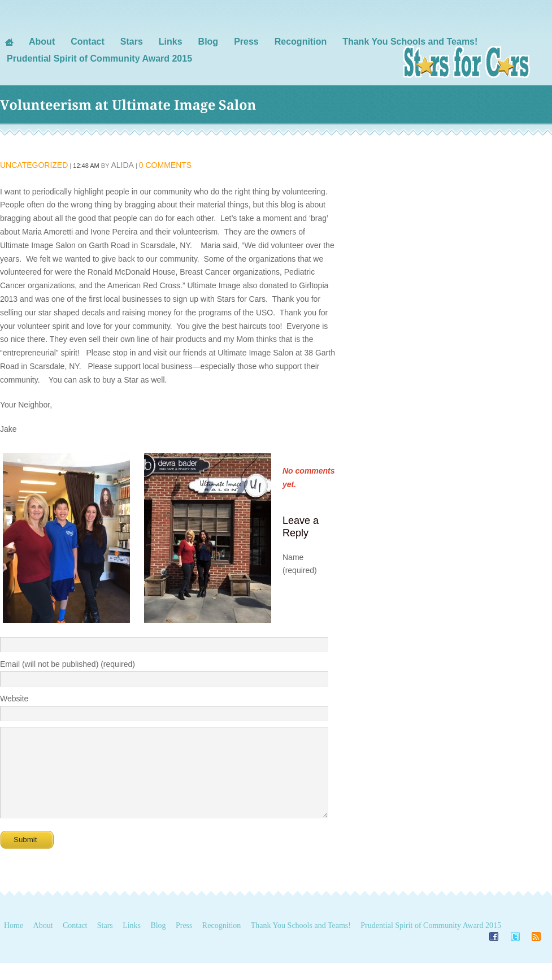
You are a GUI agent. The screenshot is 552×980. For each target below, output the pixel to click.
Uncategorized (34, 165)
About (43, 942)
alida (122, 165)
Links (132, 942)
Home (14, 942)
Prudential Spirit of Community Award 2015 (431, 942)
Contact (75, 942)
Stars (105, 942)
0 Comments (165, 165)
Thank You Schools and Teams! (301, 942)
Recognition (221, 942)
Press (184, 942)
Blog (158, 942)
